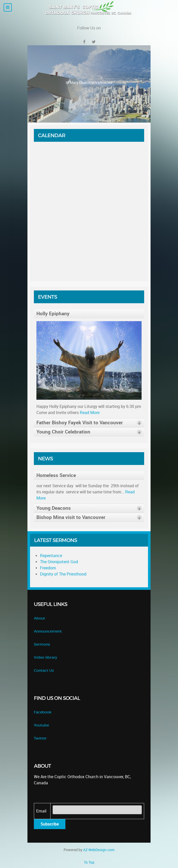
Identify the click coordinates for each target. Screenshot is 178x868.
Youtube (41, 725)
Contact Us (44, 671)
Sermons (42, 644)
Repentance (51, 556)
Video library (45, 658)
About (39, 618)
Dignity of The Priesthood (63, 574)
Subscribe (50, 824)
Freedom (48, 568)
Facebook (43, 712)
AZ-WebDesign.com (99, 850)
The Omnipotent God (59, 562)
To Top (89, 862)
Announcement (48, 631)
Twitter (40, 738)
